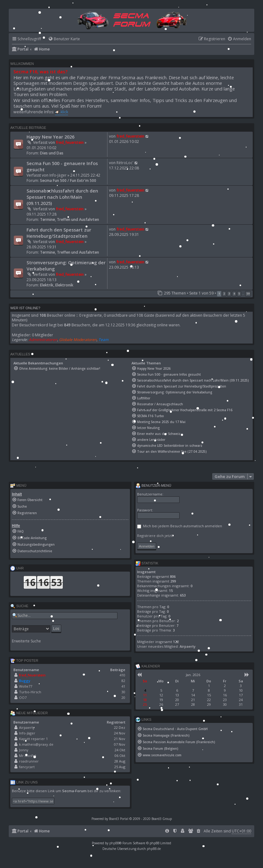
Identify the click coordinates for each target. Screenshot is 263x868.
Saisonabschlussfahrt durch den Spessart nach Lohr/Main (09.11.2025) (62, 197)
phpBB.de (154, 849)
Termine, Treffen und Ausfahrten (69, 219)
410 (122, 675)
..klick (63, 112)
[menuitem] (61, 39)
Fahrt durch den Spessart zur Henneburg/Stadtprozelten (59, 233)
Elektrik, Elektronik (57, 285)
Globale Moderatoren (78, 340)
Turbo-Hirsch (30, 692)
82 (123, 681)
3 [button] (229, 293)
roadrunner (29, 761)
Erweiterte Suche (26, 641)
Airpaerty (27, 727)
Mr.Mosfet (28, 756)
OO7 (23, 697)
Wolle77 (26, 686)
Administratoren (43, 340)
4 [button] (234, 293)
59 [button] (248, 293)
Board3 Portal (119, 819)
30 (123, 692)
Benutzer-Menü (153, 486)
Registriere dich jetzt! (155, 536)
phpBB (114, 843)
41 (123, 686)
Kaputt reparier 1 (33, 739)
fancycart (27, 767)
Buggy (25, 681)
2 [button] (224, 293)
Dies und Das (52, 153)
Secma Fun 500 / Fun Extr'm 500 (68, 180)
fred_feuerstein (70, 142)
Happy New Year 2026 (50, 137)
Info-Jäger (58, 175)
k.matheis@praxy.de (36, 744)
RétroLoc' (125, 163)
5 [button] (239, 293)
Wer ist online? (25, 308)
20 (123, 697)
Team (103, 340)
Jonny (24, 750)
